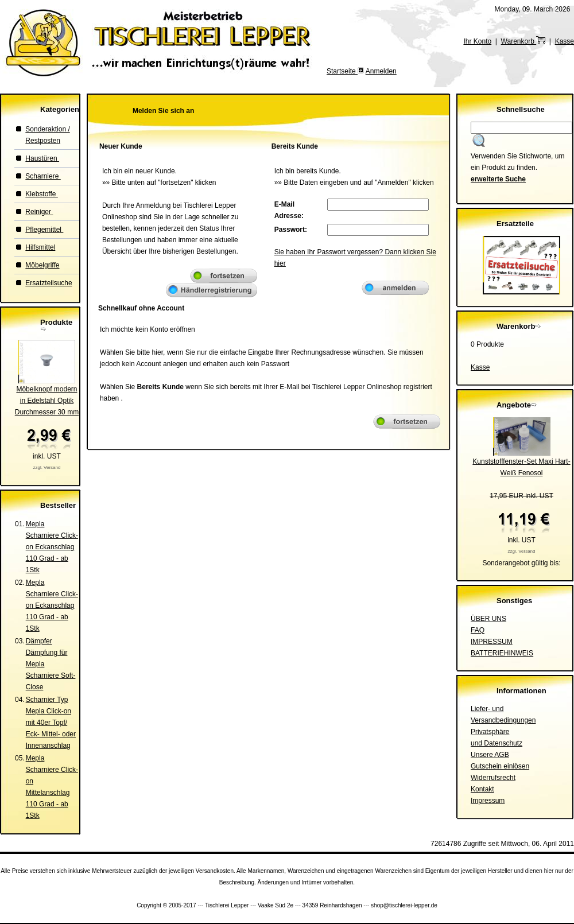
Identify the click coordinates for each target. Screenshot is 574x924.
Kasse (565, 41)
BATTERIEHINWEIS (502, 653)
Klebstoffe (41, 194)
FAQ (478, 630)
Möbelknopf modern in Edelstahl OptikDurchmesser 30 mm (47, 401)
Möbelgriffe (42, 265)
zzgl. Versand (46, 467)
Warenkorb (523, 41)
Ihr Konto (477, 41)
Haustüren (42, 158)
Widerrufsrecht (493, 778)
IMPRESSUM (492, 642)
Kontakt (482, 789)
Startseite (342, 71)
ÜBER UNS (488, 619)
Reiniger (39, 212)
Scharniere (43, 176)
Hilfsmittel (40, 247)
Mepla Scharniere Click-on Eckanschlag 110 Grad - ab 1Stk (52, 547)
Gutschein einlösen (500, 766)
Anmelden (381, 71)
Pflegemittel (44, 230)
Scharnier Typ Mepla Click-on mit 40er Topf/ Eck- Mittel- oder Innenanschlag (51, 723)
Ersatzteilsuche (49, 283)
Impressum (488, 801)
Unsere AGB (490, 755)
